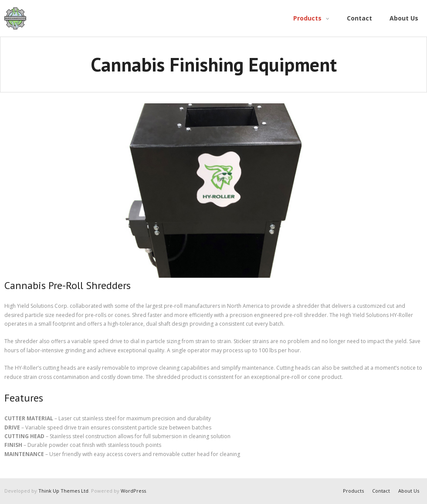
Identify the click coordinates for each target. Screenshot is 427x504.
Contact (381, 491)
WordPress (133, 491)
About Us (409, 491)
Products (353, 491)
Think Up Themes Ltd (63, 491)
